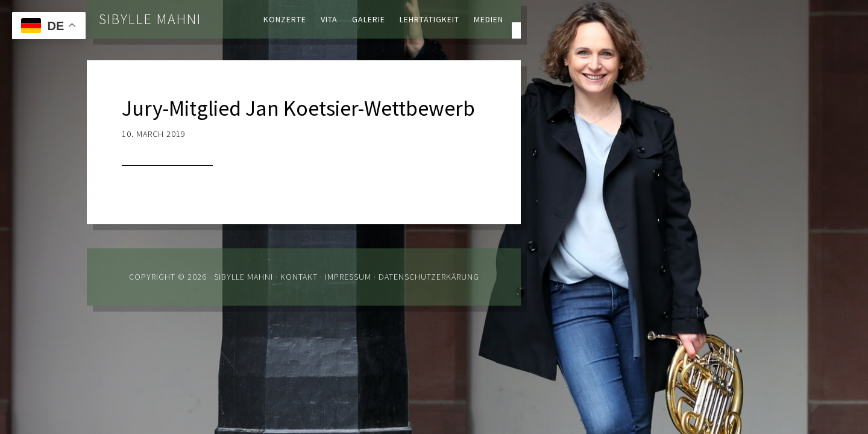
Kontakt (299, 277)
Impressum (348, 277)
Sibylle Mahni (150, 19)
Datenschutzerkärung (429, 277)
